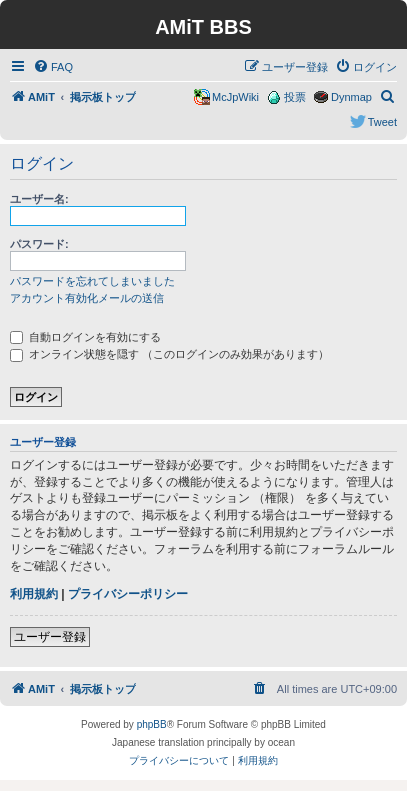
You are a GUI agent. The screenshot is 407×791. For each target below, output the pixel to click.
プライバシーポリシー (128, 594)
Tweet (382, 122)
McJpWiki (235, 97)
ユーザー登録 (50, 637)
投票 (295, 97)
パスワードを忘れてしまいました (92, 281)
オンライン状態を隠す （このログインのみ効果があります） (169, 354)
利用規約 (34, 594)
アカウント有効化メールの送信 (87, 298)
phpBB (152, 724)
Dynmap (351, 97)
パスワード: (39, 244)
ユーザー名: (39, 199)
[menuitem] (53, 67)
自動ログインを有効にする (85, 337)
